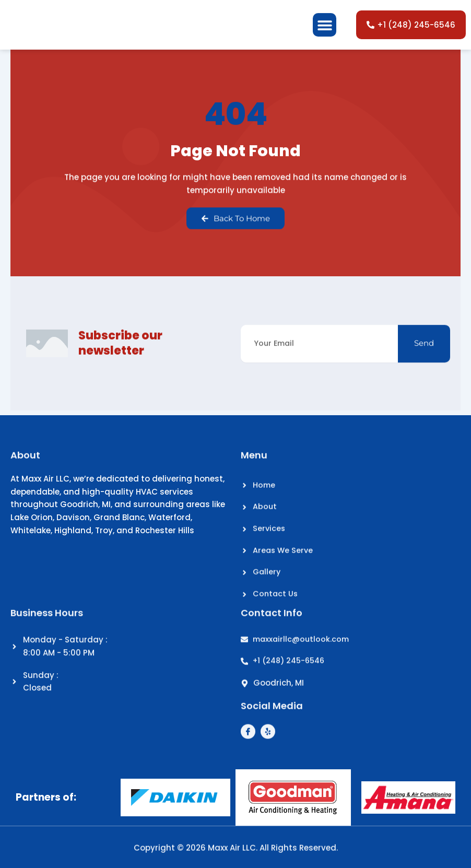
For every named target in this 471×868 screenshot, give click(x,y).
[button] (325, 33)
